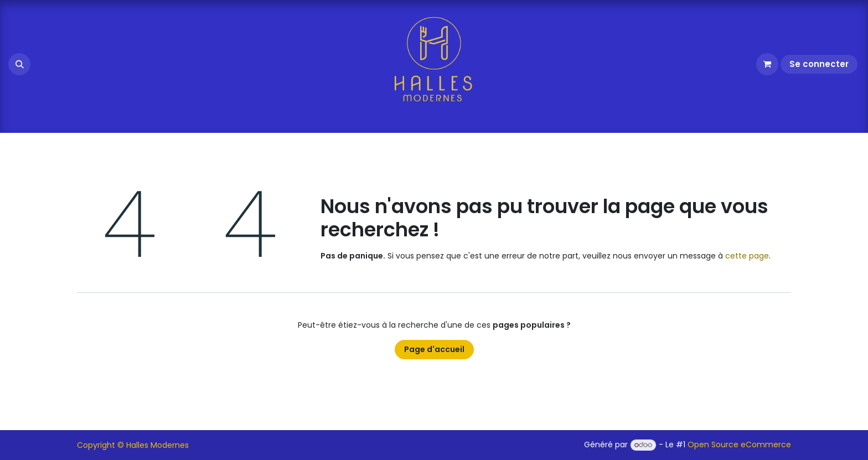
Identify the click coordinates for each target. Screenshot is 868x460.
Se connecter (819, 64)
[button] (19, 64)
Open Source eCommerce (739, 445)
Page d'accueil (434, 349)
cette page (747, 256)
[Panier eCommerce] (767, 64)
